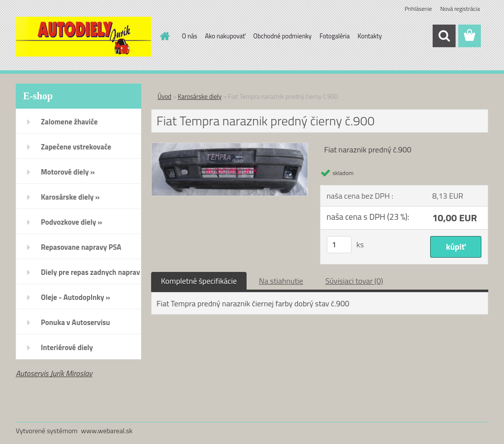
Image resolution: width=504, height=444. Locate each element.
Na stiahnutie (281, 281)
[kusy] (339, 245)
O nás (190, 36)
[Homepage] (163, 36)
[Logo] (83, 36)
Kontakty (370, 36)
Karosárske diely (200, 96)
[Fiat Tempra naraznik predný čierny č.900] (230, 147)
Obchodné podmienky (283, 36)
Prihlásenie (418, 9)
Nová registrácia (460, 9)
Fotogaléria (334, 36)
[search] (444, 36)
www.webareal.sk (107, 430)
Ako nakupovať (225, 36)
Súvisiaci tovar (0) (354, 281)
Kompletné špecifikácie (199, 281)
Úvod (164, 96)
